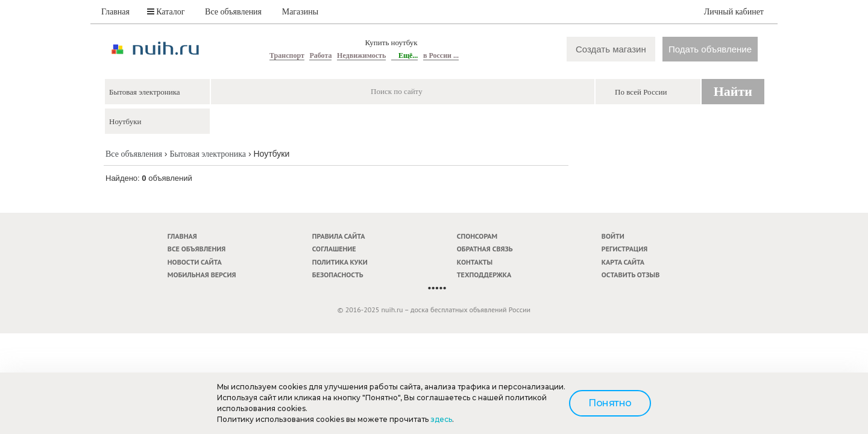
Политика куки (340, 262)
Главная (115, 12)
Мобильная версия (202, 275)
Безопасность (338, 275)
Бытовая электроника (208, 154)
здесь (441, 419)
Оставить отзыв (631, 275)
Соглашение (334, 249)
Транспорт (287, 55)
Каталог (166, 12)
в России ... (441, 55)
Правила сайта (339, 236)
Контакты (475, 262)
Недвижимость (361, 55)
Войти (613, 236)
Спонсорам (477, 236)
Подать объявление (710, 49)
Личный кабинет (734, 12)
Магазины (300, 12)
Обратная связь (485, 249)
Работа (320, 55)
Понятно (610, 403)
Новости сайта (195, 262)
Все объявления (233, 12)
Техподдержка (484, 275)
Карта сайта (623, 262)
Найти (733, 91)
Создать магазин (611, 49)
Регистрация (624, 249)
